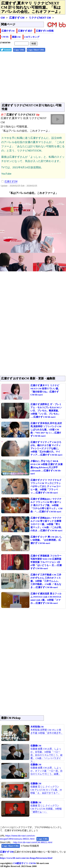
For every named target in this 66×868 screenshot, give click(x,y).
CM (3, 18)
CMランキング (32, 37)
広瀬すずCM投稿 (45, 31)
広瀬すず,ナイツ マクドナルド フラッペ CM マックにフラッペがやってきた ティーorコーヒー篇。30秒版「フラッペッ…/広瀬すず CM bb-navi (46, 486)
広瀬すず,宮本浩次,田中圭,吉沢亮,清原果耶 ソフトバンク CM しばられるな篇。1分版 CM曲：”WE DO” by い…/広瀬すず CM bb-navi (46, 430)
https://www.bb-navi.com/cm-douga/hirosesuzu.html (26, 858)
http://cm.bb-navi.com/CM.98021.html (33, 842)
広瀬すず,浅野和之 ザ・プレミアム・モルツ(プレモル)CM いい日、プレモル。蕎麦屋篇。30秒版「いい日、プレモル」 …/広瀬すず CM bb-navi (46, 411)
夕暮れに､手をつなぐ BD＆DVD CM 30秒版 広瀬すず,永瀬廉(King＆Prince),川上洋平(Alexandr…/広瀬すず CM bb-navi (46, 467)
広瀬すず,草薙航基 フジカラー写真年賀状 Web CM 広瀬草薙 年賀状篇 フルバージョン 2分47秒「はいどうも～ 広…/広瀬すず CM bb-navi (46, 562)
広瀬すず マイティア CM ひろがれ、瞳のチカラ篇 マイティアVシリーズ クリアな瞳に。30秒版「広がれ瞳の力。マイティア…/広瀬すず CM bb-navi (46, 448)
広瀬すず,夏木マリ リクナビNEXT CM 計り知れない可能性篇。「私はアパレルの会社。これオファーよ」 (32, 7)
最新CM (16, 37)
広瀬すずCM (8, 31)
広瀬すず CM (17, 18)
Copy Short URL (36, 50)
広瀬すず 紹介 (25, 31)
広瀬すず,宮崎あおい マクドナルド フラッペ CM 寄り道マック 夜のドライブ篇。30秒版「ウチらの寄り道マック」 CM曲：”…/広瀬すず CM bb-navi (46, 505)
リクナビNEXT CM (40, 18)
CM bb (5, 37)
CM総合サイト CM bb (24, 863)
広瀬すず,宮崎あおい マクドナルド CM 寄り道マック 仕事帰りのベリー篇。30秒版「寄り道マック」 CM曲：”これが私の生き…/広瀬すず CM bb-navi (46, 524)
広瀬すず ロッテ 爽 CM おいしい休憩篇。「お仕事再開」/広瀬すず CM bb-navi (46, 540)
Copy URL (19, 50)
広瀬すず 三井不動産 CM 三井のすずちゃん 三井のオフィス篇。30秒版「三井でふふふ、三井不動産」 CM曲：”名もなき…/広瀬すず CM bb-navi (46, 581)
